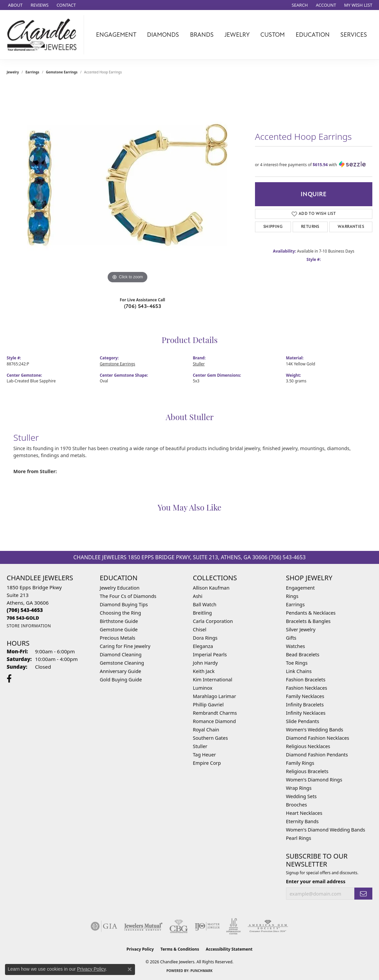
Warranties (351, 227)
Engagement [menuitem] (300, 588)
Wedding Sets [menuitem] (301, 796)
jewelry (13, 72)
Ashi (198, 596)
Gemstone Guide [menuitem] (119, 629)
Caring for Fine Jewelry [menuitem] (125, 646)
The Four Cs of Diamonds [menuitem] (128, 596)
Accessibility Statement (229, 949)
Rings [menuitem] (292, 596)
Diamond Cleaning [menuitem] (120, 655)
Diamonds (163, 35)
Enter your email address (316, 881)
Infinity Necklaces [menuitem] (306, 713)
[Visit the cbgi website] (179, 926)
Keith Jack (204, 671)
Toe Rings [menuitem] (297, 663)
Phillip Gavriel (208, 705)
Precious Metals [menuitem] (117, 638)
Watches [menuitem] (295, 646)
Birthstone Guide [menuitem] (119, 621)
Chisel (200, 629)
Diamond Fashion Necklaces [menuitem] (318, 738)
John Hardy (205, 663)
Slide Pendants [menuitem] (303, 721)
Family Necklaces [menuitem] (305, 696)
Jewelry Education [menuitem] (119, 588)
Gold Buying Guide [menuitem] (121, 680)
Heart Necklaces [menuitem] (304, 813)
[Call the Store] (25, 610)
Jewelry (237, 35)
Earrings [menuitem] (295, 604)
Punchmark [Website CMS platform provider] (201, 971)
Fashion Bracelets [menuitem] (306, 680)
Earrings (32, 72)
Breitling (202, 613)
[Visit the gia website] (104, 926)
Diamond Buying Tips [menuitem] (124, 604)
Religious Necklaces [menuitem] (308, 746)
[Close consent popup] (130, 969)
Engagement (116, 35)
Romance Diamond (214, 721)
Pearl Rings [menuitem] (299, 838)
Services (354, 35)
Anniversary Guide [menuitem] (120, 671)
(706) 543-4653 (143, 306)
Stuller (199, 364)
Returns (310, 227)
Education (313, 35)
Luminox (203, 688)
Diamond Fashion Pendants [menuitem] (317, 755)
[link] (15, 5)
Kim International (213, 680)
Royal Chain (206, 730)
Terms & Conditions (180, 949)
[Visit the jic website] (233, 926)
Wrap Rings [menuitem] (299, 788)
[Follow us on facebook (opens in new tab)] (9, 679)
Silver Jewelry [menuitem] (301, 629)
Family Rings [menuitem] (300, 763)
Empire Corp (207, 763)
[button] (299, 5)
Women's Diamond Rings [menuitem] (314, 780)
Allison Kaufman (211, 588)
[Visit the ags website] (268, 926)
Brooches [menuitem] (296, 805)
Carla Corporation (213, 621)
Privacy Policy (140, 949)
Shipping (273, 227)
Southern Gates (210, 738)
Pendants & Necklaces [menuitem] (311, 613)
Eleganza (203, 646)
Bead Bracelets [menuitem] (303, 655)
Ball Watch (205, 604)
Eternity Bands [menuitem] (302, 821)
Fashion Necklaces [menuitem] (307, 688)
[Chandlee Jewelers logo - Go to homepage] (44, 35)
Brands (202, 35)
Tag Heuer (204, 755)
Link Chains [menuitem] (299, 671)
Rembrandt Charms (215, 713)
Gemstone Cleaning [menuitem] (122, 663)
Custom (272, 35)
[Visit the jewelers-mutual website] (143, 926)
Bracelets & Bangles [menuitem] (308, 621)
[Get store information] (29, 626)
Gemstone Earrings (62, 72)
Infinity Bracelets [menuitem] (305, 705)
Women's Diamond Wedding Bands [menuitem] (326, 830)
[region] (127, 185)
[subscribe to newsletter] (363, 894)
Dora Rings (205, 638)
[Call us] (23, 618)
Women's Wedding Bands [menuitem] (315, 730)
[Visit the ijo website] (207, 926)
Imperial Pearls (210, 655)
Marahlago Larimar (215, 696)
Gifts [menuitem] (291, 638)
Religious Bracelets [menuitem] (307, 771)
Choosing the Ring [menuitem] (120, 613)
